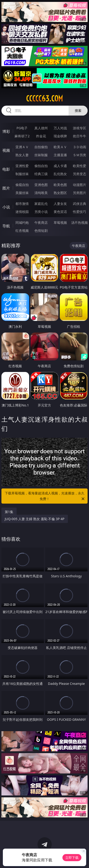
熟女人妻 (22, 155)
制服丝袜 (22, 174)
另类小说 (41, 212)
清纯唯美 (41, 193)
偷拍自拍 (41, 166)
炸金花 (41, 136)
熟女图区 (60, 193)
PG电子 (22, 128)
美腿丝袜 (22, 193)
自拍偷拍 (41, 147)
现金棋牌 (60, 136)
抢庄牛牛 (80, 136)
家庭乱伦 (41, 204)
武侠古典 (80, 204)
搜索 (78, 110)
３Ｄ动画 (80, 147)
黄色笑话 (60, 212)
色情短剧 (41, 231)
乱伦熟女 (60, 174)
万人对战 (60, 128)
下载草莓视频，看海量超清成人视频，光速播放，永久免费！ (45, 496)
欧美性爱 (80, 166)
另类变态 (80, 174)
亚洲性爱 (22, 166)
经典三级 (41, 174)
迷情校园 (22, 212)
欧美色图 (60, 185)
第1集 (9, 512)
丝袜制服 (41, 155)
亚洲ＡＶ (22, 147)
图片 (6, 188)
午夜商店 (41, 222)
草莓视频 (60, 222)
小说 (6, 207)
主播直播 (60, 155)
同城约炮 (22, 222)
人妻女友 (60, 204)
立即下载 (72, 857)
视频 (6, 150)
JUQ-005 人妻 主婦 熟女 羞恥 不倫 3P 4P (35, 519)
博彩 (6, 131)
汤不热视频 (80, 222)
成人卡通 (60, 166)
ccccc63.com (44, 99)
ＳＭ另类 (80, 155)
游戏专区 (80, 128)
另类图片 (80, 193)
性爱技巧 (80, 212)
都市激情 (22, 204)
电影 (6, 169)
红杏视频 (22, 231)
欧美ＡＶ (60, 147)
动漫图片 (80, 185)
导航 (6, 226)
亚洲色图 (41, 185)
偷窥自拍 (22, 185)
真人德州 (41, 128)
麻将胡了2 (22, 136)
